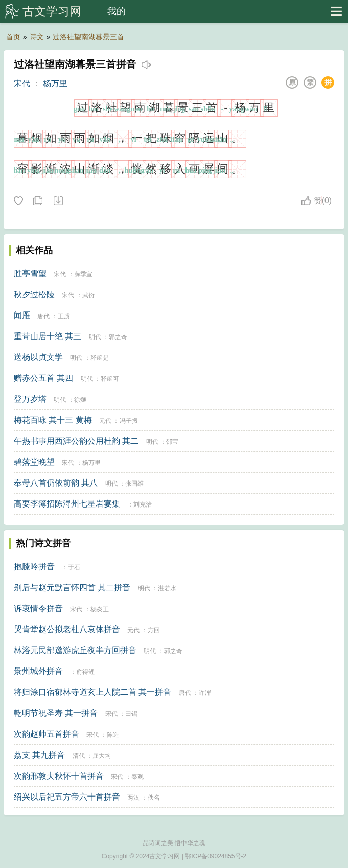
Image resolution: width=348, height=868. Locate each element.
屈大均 (102, 756)
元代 (105, 421)
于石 (74, 567)
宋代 (22, 83)
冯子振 (129, 421)
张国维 (134, 484)
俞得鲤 (85, 672)
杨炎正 (100, 609)
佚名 (154, 798)
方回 (154, 630)
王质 (64, 316)
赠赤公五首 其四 (43, 378)
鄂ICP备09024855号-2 (216, 856)
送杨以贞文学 (38, 357)
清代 (79, 756)
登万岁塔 (30, 399)
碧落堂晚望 (34, 462)
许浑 (205, 693)
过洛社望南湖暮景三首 (88, 37)
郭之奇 (118, 337)
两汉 (133, 798)
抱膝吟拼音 (34, 566)
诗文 (37, 37)
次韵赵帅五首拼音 (47, 734)
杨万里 (55, 83)
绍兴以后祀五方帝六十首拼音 (67, 797)
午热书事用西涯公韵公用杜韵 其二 (76, 441)
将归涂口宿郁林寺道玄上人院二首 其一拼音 (92, 692)
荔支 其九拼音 (39, 755)
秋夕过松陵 (34, 294)
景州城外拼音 (38, 671)
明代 (95, 337)
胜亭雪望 (30, 273)
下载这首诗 (58, 201)
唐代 (43, 316)
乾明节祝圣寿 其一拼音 (56, 713)
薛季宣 (83, 274)
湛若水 (167, 588)
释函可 (110, 379)
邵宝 (172, 442)
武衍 (88, 295)
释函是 (100, 358)
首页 (13, 37)
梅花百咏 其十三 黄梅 (53, 420)
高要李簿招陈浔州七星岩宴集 (67, 504)
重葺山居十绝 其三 (48, 336)
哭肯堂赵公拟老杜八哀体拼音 (67, 629)
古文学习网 (52, 11)
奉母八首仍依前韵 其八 (56, 483)
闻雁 (22, 315)
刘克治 (143, 504)
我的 (117, 11)
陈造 (113, 735)
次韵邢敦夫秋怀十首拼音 (59, 776)
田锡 (131, 714)
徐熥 (80, 400)
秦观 (137, 777)
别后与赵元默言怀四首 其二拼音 (72, 587)
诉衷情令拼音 (38, 608)
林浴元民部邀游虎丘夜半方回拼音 (75, 650)
